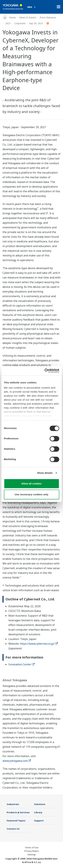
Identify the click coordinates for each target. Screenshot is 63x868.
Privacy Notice (32, 851)
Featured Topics (16, 821)
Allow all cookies (32, 484)
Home (12, 17)
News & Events (28, 17)
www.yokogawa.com (17, 761)
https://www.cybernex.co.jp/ (39, 644)
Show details (45, 473)
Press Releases (48, 17)
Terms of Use (32, 847)
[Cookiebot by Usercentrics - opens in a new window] (45, 371)
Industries (13, 804)
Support (39, 821)
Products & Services (18, 812)
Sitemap (32, 854)
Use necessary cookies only (31, 494)
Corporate (20, 23)
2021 (8, 23)
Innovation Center (22, 664)
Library (38, 812)
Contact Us (13, 829)
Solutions (40, 804)
